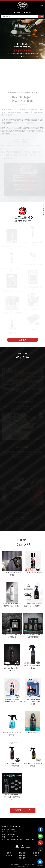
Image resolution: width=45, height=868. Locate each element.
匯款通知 (28, 13)
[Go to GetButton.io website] (40, 866)
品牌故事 (36, 853)
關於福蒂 (23, 853)
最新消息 (9, 856)
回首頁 (9, 853)
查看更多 (23, 810)
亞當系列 (23, 340)
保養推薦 (36, 856)
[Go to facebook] (40, 862)
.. (35, 865)
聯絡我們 (23, 858)
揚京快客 (21, 865)
